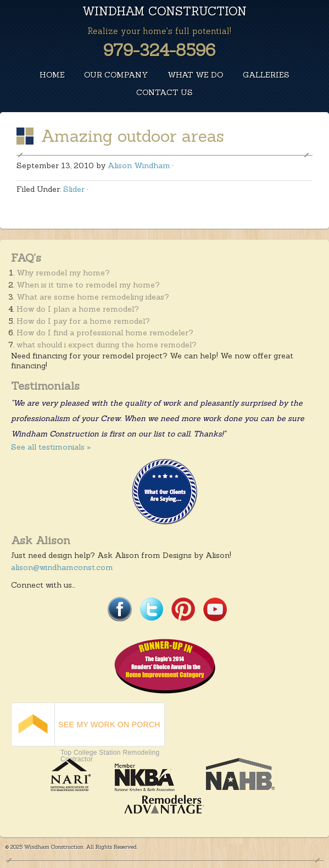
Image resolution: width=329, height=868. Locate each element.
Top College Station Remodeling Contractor (110, 756)
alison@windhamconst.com (62, 567)
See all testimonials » (51, 447)
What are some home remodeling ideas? (93, 297)
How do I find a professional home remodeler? (105, 333)
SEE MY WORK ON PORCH (109, 725)
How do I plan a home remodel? (78, 309)
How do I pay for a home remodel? (83, 321)
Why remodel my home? (63, 273)
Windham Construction (164, 11)
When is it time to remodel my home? (88, 285)
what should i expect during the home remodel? (107, 345)
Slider (74, 189)
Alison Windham (139, 165)
